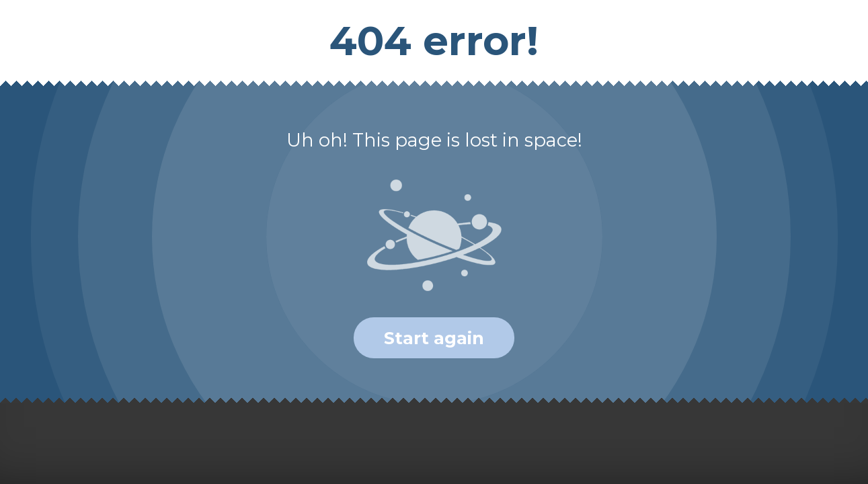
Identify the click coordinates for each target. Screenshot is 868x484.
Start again (434, 338)
